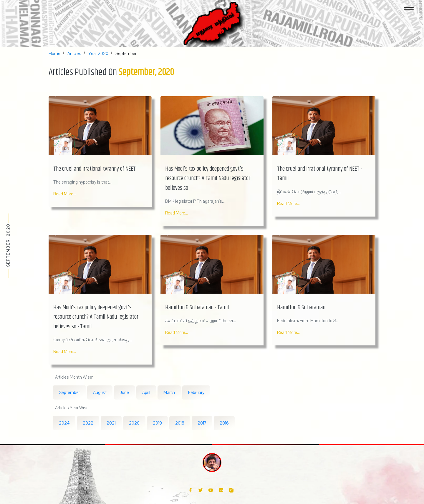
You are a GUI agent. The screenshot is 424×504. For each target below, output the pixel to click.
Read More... (65, 194)
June (124, 392)
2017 (202, 423)
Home (54, 54)
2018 (180, 423)
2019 (157, 423)
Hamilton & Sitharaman (301, 308)
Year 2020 (98, 54)
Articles (74, 54)
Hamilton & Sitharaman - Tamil (197, 308)
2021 (111, 423)
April (146, 392)
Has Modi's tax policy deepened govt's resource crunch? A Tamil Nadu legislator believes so (208, 179)
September (69, 392)
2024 (64, 423)
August (100, 392)
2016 (224, 423)
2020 (134, 423)
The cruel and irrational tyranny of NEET (95, 169)
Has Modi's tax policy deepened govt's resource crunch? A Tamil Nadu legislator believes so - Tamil (96, 317)
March (169, 392)
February (196, 392)
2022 (88, 423)
